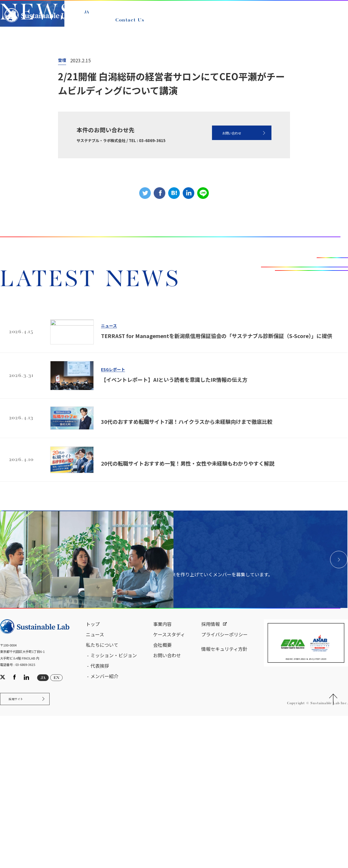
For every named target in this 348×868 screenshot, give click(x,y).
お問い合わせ (219, 254)
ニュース (69, 130)
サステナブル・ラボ (29, 130)
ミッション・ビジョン (114, 827)
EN (90, 24)
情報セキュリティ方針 (224, 821)
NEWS (97, 130)
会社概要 (162, 817)
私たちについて (102, 817)
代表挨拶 (100, 838)
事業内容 (162, 796)
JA (90, 17)
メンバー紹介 (104, 848)
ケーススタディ (169, 806)
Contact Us (133, 26)
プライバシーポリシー (224, 806)
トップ (93, 796)
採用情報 (211, 796)
